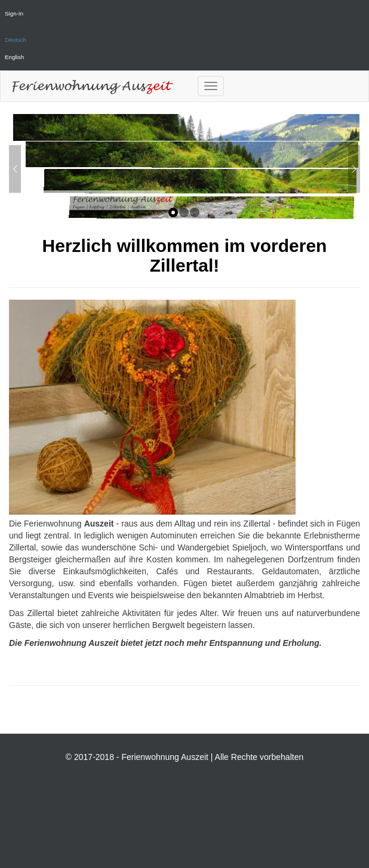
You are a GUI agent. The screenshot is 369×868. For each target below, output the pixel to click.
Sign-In (14, 13)
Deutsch (16, 40)
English (14, 57)
